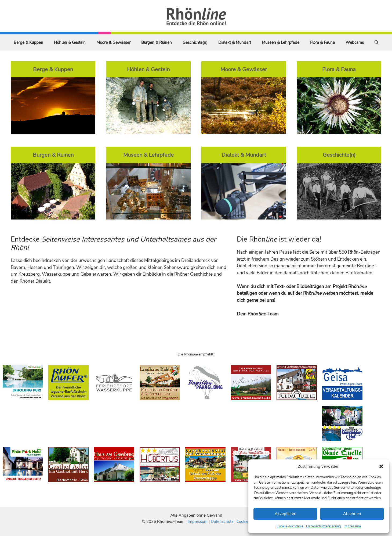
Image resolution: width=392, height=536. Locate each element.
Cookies (243, 521)
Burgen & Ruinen (157, 42)
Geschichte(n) (195, 42)
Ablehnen (352, 514)
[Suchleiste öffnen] (377, 42)
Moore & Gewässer (113, 42)
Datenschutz (222, 521)
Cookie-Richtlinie (290, 526)
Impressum (352, 526)
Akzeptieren (286, 514)
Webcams (355, 42)
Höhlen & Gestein (70, 42)
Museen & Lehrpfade (281, 42)
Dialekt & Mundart (235, 42)
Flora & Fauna (322, 42)
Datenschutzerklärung (324, 526)
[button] (381, 466)
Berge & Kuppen (28, 42)
